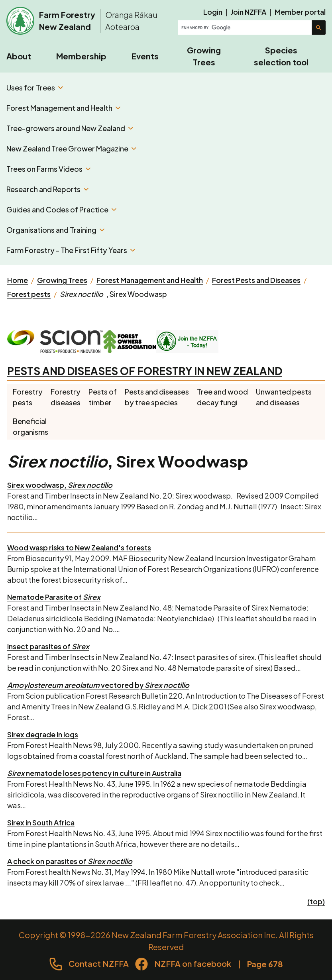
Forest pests (29, 294)
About (19, 56)
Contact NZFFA (99, 963)
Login (213, 12)
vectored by (98, 685)
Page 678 (265, 964)
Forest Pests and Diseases (256, 280)
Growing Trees (204, 56)
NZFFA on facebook (193, 963)
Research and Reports (47, 189)
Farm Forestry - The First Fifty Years (71, 250)
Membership (81, 56)
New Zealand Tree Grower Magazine (71, 148)
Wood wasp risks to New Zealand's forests (79, 547)
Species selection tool (281, 56)
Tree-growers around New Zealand (70, 128)
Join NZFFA (249, 12)
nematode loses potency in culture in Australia (94, 773)
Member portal (300, 12)
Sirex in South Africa (41, 822)
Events (145, 56)
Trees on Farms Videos (48, 169)
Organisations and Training (55, 230)
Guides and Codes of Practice (61, 209)
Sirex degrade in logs (43, 734)
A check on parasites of (70, 861)
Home (18, 280)
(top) (316, 901)
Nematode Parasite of (54, 597)
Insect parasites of (48, 646)
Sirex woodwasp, (60, 485)
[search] (246, 27)
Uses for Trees (35, 87)
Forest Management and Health (63, 108)
